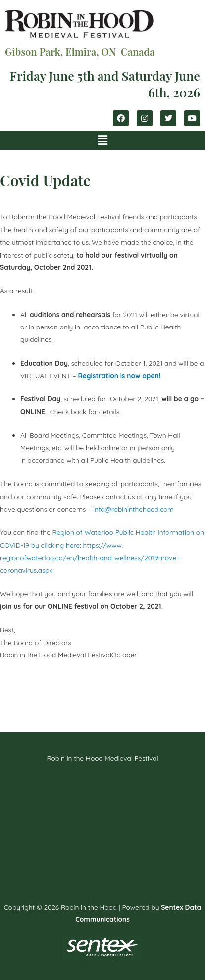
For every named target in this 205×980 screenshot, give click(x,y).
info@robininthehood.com (133, 509)
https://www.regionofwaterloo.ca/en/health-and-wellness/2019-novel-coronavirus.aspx (90, 558)
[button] (102, 140)
